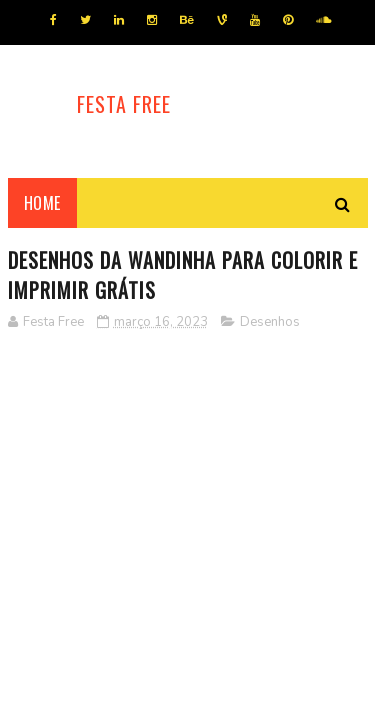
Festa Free (124, 104)
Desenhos (270, 322)
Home (42, 203)
